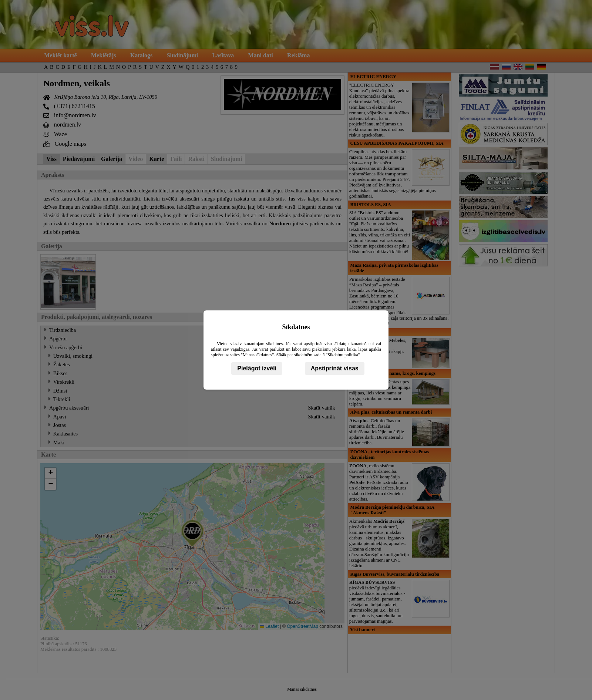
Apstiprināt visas (335, 368)
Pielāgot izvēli (257, 368)
